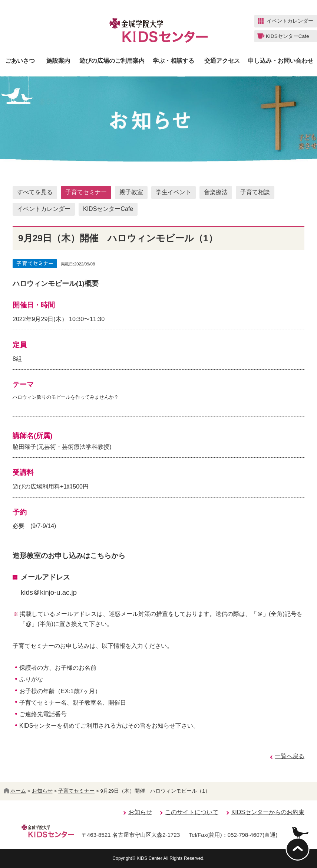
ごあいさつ (20, 61)
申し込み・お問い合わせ (281, 61)
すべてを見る (35, 192)
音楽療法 (216, 192)
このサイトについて (192, 812)
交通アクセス (222, 61)
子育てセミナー (86, 192)
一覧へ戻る (290, 756)
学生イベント (174, 192)
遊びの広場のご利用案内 (112, 61)
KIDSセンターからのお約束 (268, 812)
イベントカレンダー (44, 209)
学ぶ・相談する (174, 61)
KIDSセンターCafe (108, 209)
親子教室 (131, 192)
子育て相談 (255, 192)
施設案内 (58, 61)
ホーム (15, 791)
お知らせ (42, 791)
